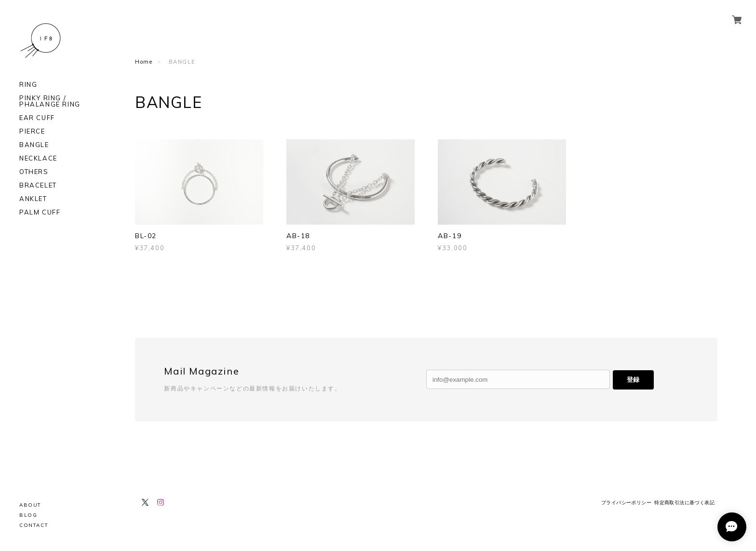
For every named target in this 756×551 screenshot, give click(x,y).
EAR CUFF (37, 118)
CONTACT (34, 525)
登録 (633, 380)
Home (144, 62)
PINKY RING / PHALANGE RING (50, 101)
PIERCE (32, 131)
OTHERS (34, 172)
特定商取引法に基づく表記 (684, 503)
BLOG (28, 515)
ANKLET (33, 199)
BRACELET (38, 185)
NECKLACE (38, 158)
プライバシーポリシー (626, 503)
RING (28, 85)
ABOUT (30, 505)
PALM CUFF (40, 212)
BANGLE (34, 145)
